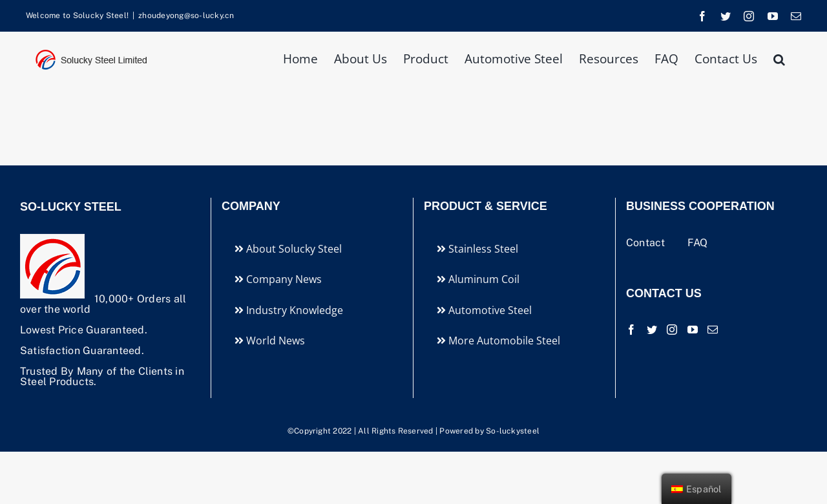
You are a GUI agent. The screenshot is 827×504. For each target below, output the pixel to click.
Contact (647, 243)
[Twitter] (652, 330)
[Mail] (713, 330)
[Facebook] (631, 330)
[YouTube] (693, 330)
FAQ (698, 243)
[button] (779, 58)
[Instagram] (672, 330)
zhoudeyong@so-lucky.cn (186, 16)
